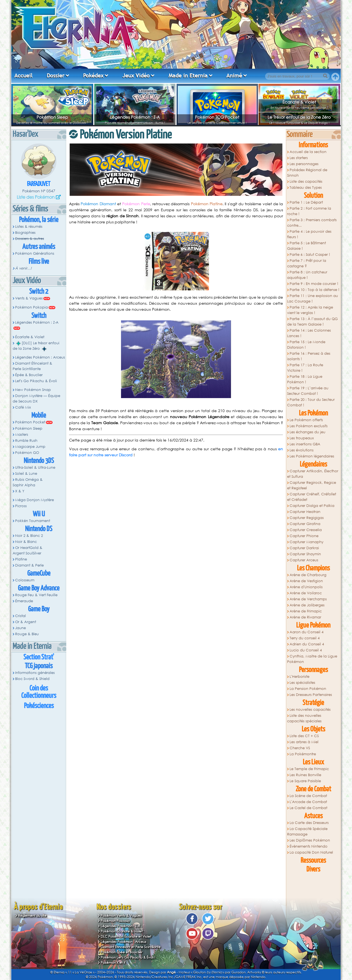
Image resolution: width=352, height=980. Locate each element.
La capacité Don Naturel (311, 852)
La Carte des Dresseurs (309, 823)
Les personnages (304, 164)
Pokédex (93, 76)
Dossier (56, 76)
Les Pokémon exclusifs (309, 426)
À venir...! (23, 268)
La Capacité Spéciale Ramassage (307, 832)
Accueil (23, 76)
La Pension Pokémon (308, 689)
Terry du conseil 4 (305, 638)
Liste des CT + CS (304, 736)
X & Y (20, 491)
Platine (21, 559)
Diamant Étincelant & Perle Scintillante (32, 366)
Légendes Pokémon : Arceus (40, 357)
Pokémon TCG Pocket (217, 117)
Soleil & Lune (26, 474)
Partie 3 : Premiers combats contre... (312, 223)
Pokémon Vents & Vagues (121, 916)
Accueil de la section (308, 152)
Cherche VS (300, 748)
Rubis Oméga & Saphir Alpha (28, 482)
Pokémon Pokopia (31, 307)
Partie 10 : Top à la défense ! (314, 290)
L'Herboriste (299, 677)
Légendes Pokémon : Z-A (135, 117)
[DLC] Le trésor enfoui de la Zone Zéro (36, 346)
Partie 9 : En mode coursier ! (314, 284)
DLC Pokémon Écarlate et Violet (126, 936)
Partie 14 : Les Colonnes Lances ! (309, 333)
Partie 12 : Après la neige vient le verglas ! (310, 310)
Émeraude (24, 601)
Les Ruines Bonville (305, 775)
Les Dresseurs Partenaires (311, 695)
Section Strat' (39, 657)
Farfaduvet (39, 184)
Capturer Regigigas (307, 518)
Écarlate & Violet (299, 102)
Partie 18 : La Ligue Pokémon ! (305, 379)
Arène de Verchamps (308, 599)
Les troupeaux (302, 438)
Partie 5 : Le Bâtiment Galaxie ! (306, 246)
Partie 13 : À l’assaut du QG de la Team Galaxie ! (312, 322)
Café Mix (23, 407)
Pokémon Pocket (30, 422)
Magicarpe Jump (30, 447)
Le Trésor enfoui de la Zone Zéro (299, 117)
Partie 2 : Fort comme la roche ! (309, 211)
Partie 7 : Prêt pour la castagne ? (307, 263)
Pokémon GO (27, 453)
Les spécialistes (302, 683)
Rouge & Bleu (27, 634)
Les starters (299, 158)
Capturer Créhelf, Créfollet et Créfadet (312, 497)
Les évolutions (302, 450)
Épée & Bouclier (29, 375)
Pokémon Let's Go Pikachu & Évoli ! (128, 957)
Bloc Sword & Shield (32, 679)
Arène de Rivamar (305, 617)
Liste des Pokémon (36, 197)
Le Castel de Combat (308, 808)
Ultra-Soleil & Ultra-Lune (35, 467)
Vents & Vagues (29, 298)
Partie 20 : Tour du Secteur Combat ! (311, 402)
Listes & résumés (29, 227)
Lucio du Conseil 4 (306, 650)
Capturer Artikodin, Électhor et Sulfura (313, 474)
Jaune (20, 628)
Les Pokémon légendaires (312, 456)
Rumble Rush (26, 441)
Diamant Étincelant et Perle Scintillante (131, 947)
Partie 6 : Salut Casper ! (310, 255)
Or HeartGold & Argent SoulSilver (28, 550)
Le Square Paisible (305, 781)
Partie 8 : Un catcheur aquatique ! (307, 275)
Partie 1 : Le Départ (306, 202)
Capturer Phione (304, 536)
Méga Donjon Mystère (35, 500)
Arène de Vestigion (306, 581)
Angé (171, 972)
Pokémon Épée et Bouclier (122, 952)
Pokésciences (39, 706)
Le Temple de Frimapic (309, 769)
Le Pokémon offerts (306, 420)
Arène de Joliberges (307, 605)
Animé (234, 76)
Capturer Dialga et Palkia (312, 506)
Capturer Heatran (305, 512)
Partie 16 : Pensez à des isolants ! (309, 356)
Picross (21, 506)
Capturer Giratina (305, 524)
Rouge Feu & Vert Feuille (36, 595)
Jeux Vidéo (136, 76)
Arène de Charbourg (308, 575)
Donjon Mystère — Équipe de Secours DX (36, 399)
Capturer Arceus (304, 560)
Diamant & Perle (29, 565)
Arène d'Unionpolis (306, 587)
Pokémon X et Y (113, 963)
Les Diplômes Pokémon (310, 840)
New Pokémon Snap (33, 390)
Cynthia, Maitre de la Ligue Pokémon (312, 659)
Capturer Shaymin (305, 554)
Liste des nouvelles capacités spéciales (304, 718)
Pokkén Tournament (33, 521)
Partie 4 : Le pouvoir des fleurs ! (309, 234)
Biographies (25, 233)
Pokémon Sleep (52, 117)
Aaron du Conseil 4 (306, 632)
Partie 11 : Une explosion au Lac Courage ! (313, 299)
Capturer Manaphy (306, 542)
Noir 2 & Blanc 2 (29, 536)
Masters (22, 435)
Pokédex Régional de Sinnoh (307, 173)
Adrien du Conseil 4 (307, 644)
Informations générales (35, 673)
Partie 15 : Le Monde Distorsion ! (306, 345)
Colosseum (25, 580)
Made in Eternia (188, 76)
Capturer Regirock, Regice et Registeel (312, 485)
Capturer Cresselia (306, 530)
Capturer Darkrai (304, 548)
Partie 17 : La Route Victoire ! (305, 368)
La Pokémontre (303, 754)
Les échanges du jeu (307, 432)
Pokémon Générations (35, 253)
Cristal (20, 616)
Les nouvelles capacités (310, 710)
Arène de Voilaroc (306, 593)
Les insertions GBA (305, 444)
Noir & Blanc (26, 542)
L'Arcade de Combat (308, 802)
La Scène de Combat (308, 796)
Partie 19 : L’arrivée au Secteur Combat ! (308, 391)
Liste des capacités (306, 181)
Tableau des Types (306, 188)
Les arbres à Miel (304, 742)
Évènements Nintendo (309, 846)
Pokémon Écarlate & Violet (122, 931)
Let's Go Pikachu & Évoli (36, 381)
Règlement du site (32, 916)
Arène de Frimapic (306, 611)
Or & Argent (26, 622)
